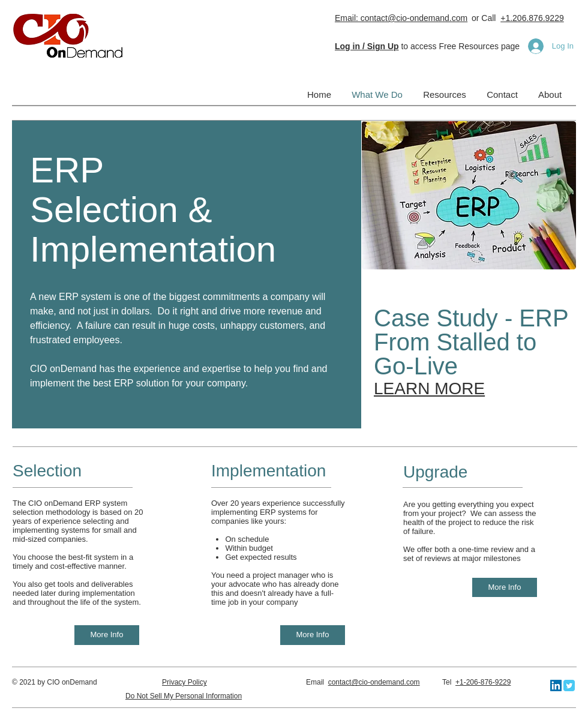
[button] (367, 46)
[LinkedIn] (556, 685)
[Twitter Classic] (569, 685)
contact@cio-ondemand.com (374, 682)
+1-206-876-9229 (483, 682)
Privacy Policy (184, 682)
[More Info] (107, 635)
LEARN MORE (429, 388)
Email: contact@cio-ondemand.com (401, 18)
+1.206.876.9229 (532, 18)
